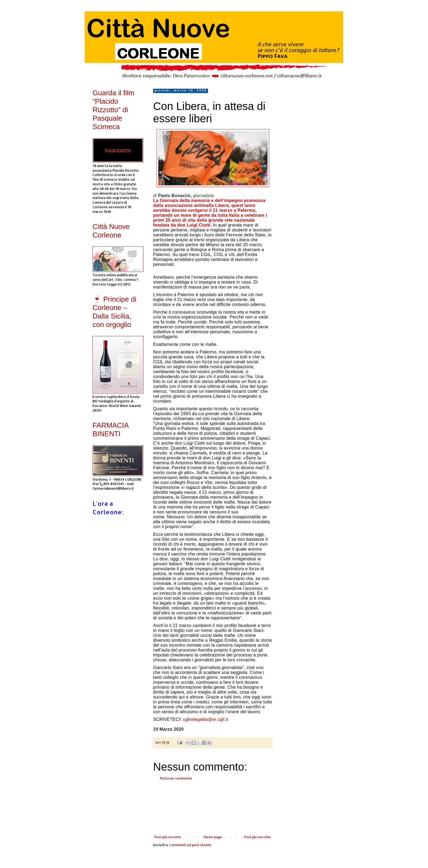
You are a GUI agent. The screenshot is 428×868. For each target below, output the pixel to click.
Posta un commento (176, 778)
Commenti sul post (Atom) (190, 845)
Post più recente (168, 837)
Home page (213, 837)
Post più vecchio (258, 837)
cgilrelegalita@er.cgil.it (205, 719)
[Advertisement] (213, 808)
